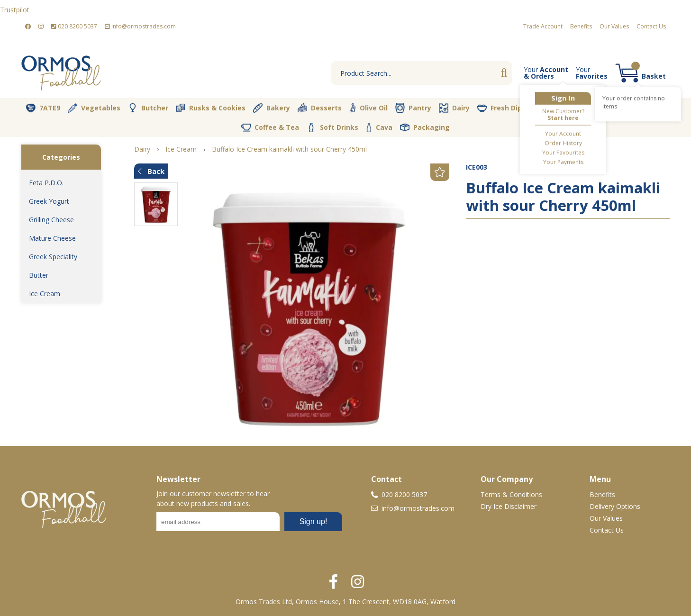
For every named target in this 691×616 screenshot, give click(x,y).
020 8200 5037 (74, 26)
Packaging (425, 127)
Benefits (581, 26)
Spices (647, 108)
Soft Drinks (332, 127)
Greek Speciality (53, 257)
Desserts (320, 108)
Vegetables (94, 108)
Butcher (148, 108)
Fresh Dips (501, 108)
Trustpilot (15, 10)
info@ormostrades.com (140, 26)
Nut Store (599, 108)
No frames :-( (249, 525)
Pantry (413, 108)
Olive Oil (368, 108)
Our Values (614, 26)
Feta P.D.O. (46, 183)
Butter (39, 275)
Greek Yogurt (49, 201)
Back (151, 171)
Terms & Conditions (511, 494)
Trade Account (543, 26)
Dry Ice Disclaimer (509, 506)
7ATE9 (43, 108)
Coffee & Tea (270, 127)
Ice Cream (45, 294)
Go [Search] (504, 73)
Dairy (454, 108)
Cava (379, 127)
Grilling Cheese (51, 220)
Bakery (272, 108)
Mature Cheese (52, 238)
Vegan (551, 108)
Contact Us (651, 26)
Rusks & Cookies (211, 108)
